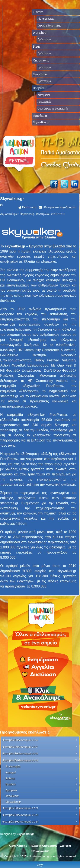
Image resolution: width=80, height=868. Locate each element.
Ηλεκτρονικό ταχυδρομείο (59, 207)
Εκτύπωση (29, 207)
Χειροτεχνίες (41, 60)
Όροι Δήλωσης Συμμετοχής (53, 109)
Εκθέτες (38, 12)
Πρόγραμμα (44, 39)
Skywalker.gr (41, 122)
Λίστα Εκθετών (46, 19)
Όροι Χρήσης (18, 846)
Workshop (40, 33)
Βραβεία (38, 88)
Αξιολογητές (44, 102)
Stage (37, 47)
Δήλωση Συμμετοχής (49, 26)
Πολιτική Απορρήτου (44, 846)
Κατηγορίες (44, 95)
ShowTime (40, 74)
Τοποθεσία (40, 116)
